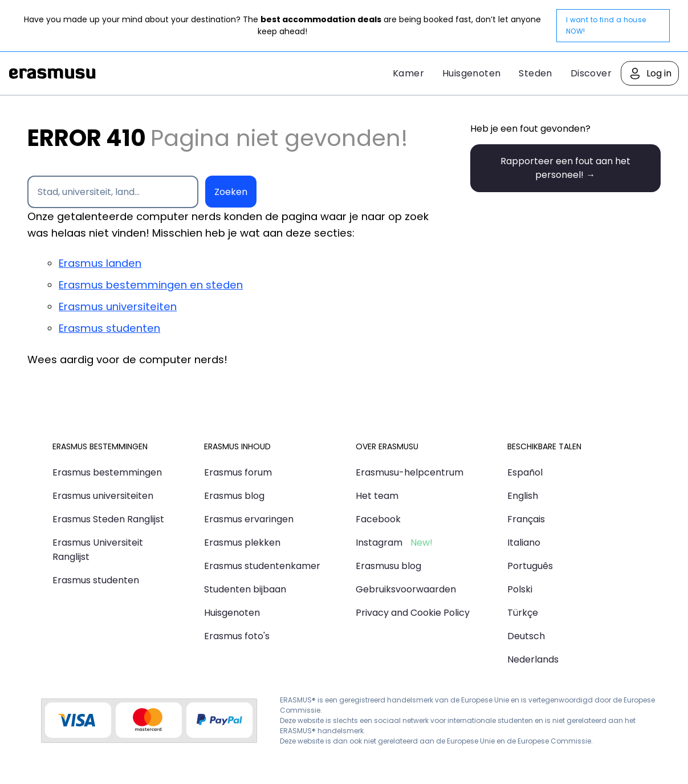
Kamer (408, 73)
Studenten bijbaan (245, 589)
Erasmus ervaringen (249, 519)
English (523, 496)
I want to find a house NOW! (606, 25)
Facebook (378, 519)
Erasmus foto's (237, 636)
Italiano (524, 543)
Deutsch (526, 636)
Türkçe (523, 613)
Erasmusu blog (388, 566)
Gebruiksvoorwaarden (406, 589)
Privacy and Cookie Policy (413, 613)
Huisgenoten (471, 73)
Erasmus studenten (109, 328)
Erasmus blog (234, 496)
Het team (377, 496)
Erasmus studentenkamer (262, 566)
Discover (591, 73)
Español (525, 472)
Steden (535, 73)
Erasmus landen (100, 263)
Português (530, 566)
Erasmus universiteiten (118, 306)
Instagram (379, 543)
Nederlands (533, 659)
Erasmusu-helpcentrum (410, 472)
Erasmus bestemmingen (107, 472)
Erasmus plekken (242, 543)
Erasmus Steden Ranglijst (108, 519)
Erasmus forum (238, 472)
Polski (520, 589)
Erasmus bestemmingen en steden (151, 285)
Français (526, 519)
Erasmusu (52, 74)
